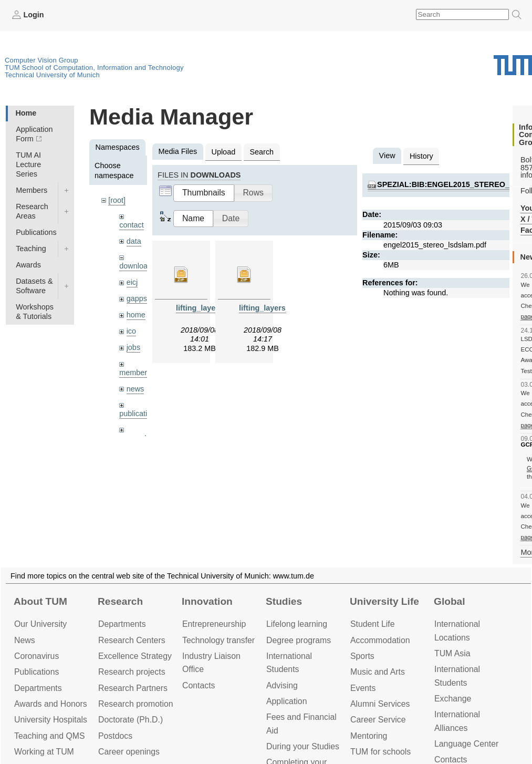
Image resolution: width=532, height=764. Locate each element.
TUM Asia (452, 653)
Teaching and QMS (50, 736)
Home (26, 113)
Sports (362, 656)
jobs (133, 347)
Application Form (34, 134)
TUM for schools (380, 752)
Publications (36, 232)
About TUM (40, 601)
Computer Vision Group (41, 60)
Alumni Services (380, 704)
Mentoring (369, 736)
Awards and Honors (51, 704)
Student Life (372, 624)
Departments (38, 688)
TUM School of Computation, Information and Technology (94, 68)
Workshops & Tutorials (35, 312)
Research (120, 601)
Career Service (378, 720)
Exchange (453, 699)
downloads (137, 266)
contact (131, 225)
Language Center (466, 744)
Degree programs (299, 640)
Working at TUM (44, 752)
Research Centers (132, 640)
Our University (40, 624)
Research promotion (136, 704)
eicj (132, 282)
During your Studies (303, 746)
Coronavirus (36, 656)
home (136, 315)
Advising (282, 685)
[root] (117, 200)
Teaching (31, 249)
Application (286, 701)
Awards (28, 265)
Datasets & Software (34, 286)
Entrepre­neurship (214, 624)
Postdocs (115, 736)
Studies (284, 601)
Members (32, 190)
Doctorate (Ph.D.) (131, 720)
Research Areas (32, 211)
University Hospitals (51, 720)
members (135, 373)
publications (139, 414)
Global (450, 601)
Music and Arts (378, 672)
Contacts (199, 685)
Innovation (207, 601)
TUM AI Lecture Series (28, 164)
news (135, 389)
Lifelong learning (297, 624)
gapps (137, 298)
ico (131, 331)
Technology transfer (218, 640)
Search (262, 152)
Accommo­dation (380, 640)
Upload (224, 152)
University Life (384, 601)
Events (363, 688)
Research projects (132, 672)
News (25, 640)
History (421, 156)
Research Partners (133, 688)
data (134, 241)
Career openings (129, 752)
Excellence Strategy (135, 656)
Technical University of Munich (52, 75)
